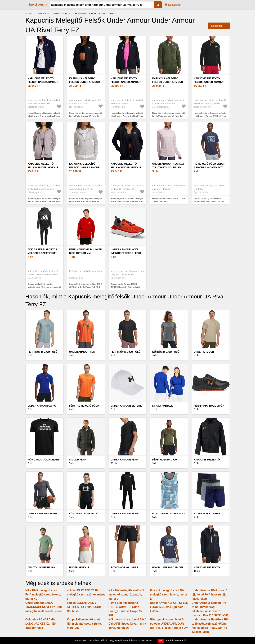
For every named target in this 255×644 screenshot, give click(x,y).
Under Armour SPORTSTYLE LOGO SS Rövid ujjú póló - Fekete (169, 607)
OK (161, 641)
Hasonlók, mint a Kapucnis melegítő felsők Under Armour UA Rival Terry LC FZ (44, 116)
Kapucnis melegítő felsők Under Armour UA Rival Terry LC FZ (43, 82)
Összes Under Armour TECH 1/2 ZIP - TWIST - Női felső (169, 200)
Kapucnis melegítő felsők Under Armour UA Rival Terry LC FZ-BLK (211, 82)
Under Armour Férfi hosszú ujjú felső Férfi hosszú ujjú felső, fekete (210, 595)
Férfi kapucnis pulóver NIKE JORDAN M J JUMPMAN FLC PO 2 (86, 253)
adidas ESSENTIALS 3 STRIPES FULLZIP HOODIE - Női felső (86, 607)
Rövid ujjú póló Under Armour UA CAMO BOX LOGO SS (210, 167)
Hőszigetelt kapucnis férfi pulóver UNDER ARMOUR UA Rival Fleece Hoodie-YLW (169, 624)
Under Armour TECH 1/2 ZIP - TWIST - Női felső (168, 166)
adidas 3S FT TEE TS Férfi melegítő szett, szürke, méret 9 (86, 595)
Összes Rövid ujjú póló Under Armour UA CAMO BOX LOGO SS (209, 200)
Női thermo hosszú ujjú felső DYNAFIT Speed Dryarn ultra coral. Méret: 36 (127, 624)
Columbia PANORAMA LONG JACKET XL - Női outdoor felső (41, 624)
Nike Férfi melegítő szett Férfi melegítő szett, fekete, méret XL (43, 595)
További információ (176, 641)
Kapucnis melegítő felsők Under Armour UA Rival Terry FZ (85, 167)
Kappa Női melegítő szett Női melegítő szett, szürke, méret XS (84, 624)
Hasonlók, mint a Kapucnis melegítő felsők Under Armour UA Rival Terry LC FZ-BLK (210, 116)
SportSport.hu (38, 5)
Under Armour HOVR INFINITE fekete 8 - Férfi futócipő (127, 253)
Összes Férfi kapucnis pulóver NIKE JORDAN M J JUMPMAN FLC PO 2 (86, 286)
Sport (29, 14)
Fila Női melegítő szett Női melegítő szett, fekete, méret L (169, 595)
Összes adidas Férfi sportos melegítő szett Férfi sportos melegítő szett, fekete (44, 287)
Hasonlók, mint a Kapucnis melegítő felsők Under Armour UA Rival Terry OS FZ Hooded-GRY (44, 201)
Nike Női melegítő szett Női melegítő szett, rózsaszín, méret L (126, 595)
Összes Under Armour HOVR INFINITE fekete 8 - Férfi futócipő (126, 286)
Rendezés (217, 26)
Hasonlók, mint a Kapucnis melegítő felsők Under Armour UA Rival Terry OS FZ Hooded (86, 116)
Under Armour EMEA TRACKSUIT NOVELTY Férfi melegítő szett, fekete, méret (44, 607)
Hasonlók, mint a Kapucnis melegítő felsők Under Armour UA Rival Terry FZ (86, 201)
